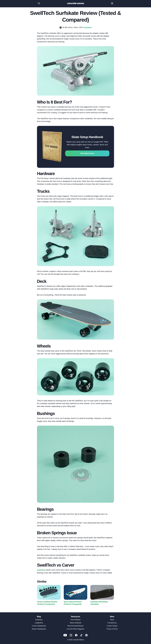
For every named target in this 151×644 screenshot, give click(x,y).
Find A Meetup (75, 620)
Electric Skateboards (39, 629)
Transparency (112, 623)
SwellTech (41, 570)
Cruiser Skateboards (39, 626)
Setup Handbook (75, 623)
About (112, 620)
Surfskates (88, 27)
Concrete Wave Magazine (75, 629)
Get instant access (87, 153)
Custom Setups (112, 626)
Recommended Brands (75, 626)
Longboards (39, 623)
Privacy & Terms (112, 629)
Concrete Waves (78, 640)
